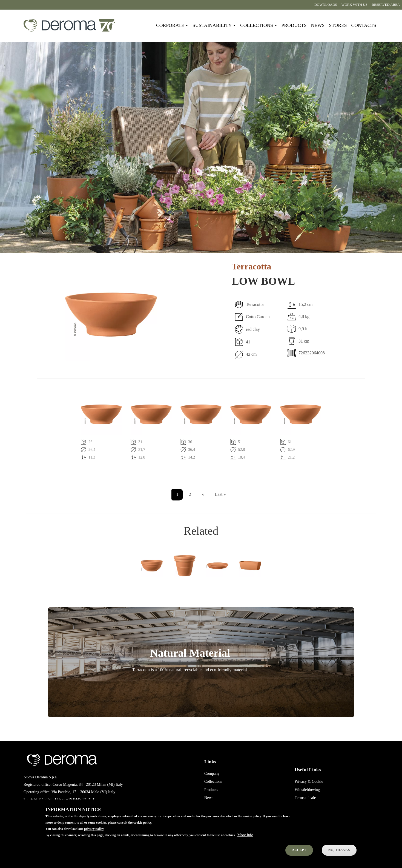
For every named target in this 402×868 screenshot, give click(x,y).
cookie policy (142, 823)
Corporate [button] (170, 25)
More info (245, 835)
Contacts (364, 25)
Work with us (354, 5)
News (318, 25)
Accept (299, 850)
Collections (213, 781)
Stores (338, 25)
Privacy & (303, 781)
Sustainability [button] (212, 25)
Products (294, 25)
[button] (91, 315)
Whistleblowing (307, 790)
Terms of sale (305, 798)
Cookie (317, 781)
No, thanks (339, 850)
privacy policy (94, 829)
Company (212, 773)
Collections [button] (257, 25)
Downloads (326, 5)
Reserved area (386, 5)
